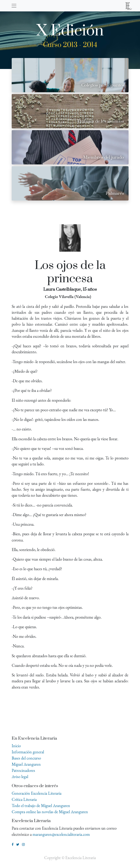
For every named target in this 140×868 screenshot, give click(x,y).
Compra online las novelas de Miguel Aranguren (50, 812)
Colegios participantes (103, 85)
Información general (28, 752)
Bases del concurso (26, 758)
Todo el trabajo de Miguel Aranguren (41, 806)
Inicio (16, 746)
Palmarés (115, 194)
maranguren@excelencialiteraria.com (61, 834)
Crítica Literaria (24, 799)
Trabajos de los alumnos (101, 121)
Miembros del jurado (104, 157)
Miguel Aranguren (26, 764)
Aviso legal (20, 777)
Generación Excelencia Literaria (37, 793)
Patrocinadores (23, 770)
